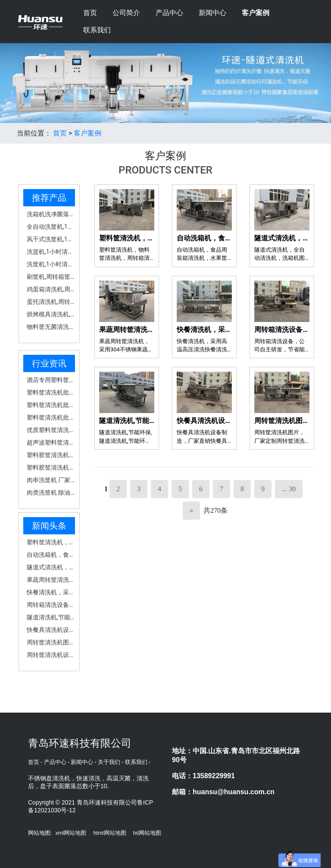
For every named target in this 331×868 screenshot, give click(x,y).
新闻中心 (212, 13)
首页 (90, 13)
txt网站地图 (147, 833)
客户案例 (256, 13)
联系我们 (97, 30)
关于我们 (109, 762)
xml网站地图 (71, 833)
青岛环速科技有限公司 (80, 744)
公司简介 (126, 13)
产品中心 (169, 13)
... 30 (289, 489)
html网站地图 (109, 833)
